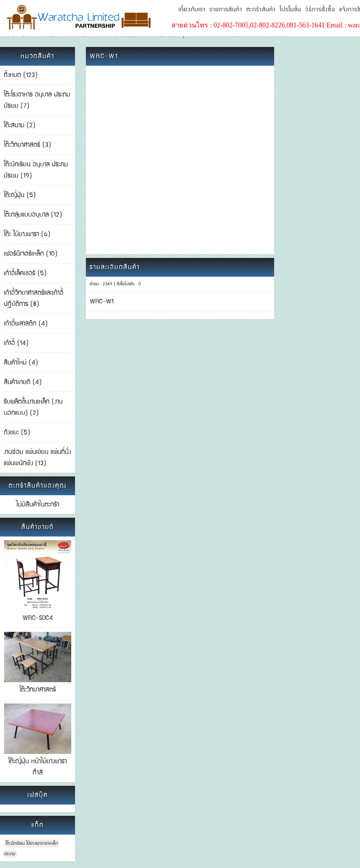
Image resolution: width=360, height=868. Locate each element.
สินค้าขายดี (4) (23, 382)
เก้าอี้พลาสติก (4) (26, 324)
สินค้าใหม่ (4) (21, 363)
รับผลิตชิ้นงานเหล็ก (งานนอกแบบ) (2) (33, 407)
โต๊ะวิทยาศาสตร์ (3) (27, 145)
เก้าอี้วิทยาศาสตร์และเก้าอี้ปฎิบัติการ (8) (34, 298)
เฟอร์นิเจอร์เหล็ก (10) (31, 254)
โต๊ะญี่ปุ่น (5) (20, 195)
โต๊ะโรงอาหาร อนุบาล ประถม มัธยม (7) (37, 100)
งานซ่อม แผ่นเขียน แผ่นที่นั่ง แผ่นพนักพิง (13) (37, 458)
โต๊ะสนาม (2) (19, 125)
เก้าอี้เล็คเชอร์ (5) (25, 273)
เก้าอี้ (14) (16, 343)
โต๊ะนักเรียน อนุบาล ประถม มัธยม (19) (36, 170)
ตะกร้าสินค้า (261, 10)
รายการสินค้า (226, 10)
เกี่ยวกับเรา (192, 10)
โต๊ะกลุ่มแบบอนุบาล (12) (33, 215)
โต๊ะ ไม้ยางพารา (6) (27, 234)
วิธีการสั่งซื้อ (320, 10)
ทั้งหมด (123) (21, 75)
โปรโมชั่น (290, 10)
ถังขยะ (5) (17, 432)
